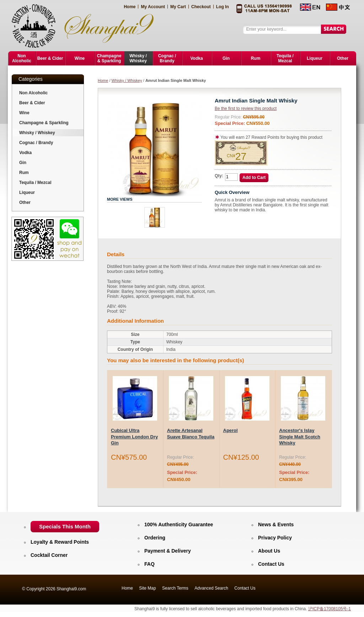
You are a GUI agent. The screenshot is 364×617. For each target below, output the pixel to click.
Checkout (201, 7)
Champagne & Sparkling (44, 123)
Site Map (147, 588)
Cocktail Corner (49, 555)
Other (25, 202)
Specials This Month (65, 526)
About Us (269, 551)
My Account (153, 7)
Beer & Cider (32, 103)
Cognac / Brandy (36, 143)
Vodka (25, 153)
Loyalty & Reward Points (60, 542)
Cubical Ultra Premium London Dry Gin (134, 437)
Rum (24, 173)
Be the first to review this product (246, 109)
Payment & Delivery (168, 551)
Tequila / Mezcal (35, 183)
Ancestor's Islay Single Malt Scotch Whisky (300, 437)
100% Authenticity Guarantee (179, 524)
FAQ (149, 564)
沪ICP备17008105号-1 (330, 609)
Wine (24, 113)
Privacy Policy (275, 538)
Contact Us (271, 564)
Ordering (155, 538)
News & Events (276, 524)
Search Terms (175, 588)
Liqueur (27, 193)
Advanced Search (211, 588)
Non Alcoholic (33, 93)
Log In (223, 7)
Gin (23, 163)
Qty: (219, 176)
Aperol (231, 430)
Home (130, 7)
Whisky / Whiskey (127, 80)
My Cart (178, 7)
